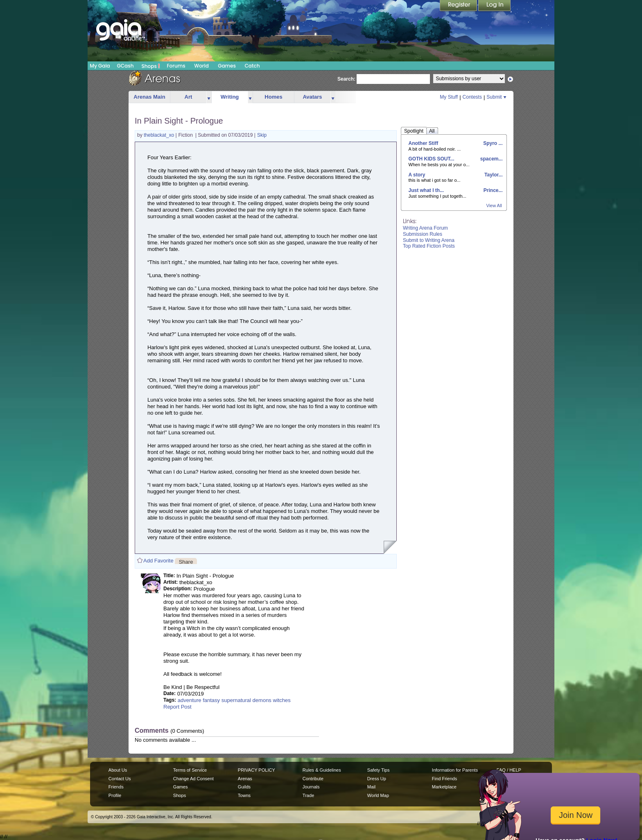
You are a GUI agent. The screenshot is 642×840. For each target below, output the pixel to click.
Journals (311, 787)
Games (227, 66)
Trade (308, 795)
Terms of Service (190, 770)
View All (494, 205)
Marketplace (444, 787)
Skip (262, 135)
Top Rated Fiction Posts (429, 246)
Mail (371, 787)
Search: (346, 79)
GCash (125, 66)
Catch (252, 66)
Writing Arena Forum (425, 228)
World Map (378, 795)
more (209, 97)
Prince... (492, 190)
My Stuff (449, 97)
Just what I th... (426, 190)
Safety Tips (379, 770)
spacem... (491, 159)
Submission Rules (423, 234)
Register (459, 6)
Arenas (245, 779)
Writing (230, 97)
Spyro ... (492, 143)
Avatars (312, 97)
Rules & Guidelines (322, 770)
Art (189, 97)
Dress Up (377, 779)
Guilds (244, 787)
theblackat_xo (159, 135)
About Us (118, 770)
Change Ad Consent (193, 779)
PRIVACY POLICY (257, 770)
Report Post (177, 707)
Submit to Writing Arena (429, 240)
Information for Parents (455, 770)
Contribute (313, 779)
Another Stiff (424, 143)
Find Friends (444, 779)
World (201, 66)
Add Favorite (158, 561)
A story (417, 175)
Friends (116, 787)
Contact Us (120, 779)
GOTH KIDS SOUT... (432, 159)
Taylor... (493, 175)
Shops (151, 66)
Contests (472, 97)
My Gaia (100, 66)
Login (495, 6)
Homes (273, 97)
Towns (244, 795)
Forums (176, 66)
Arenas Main (149, 97)
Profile (115, 795)
